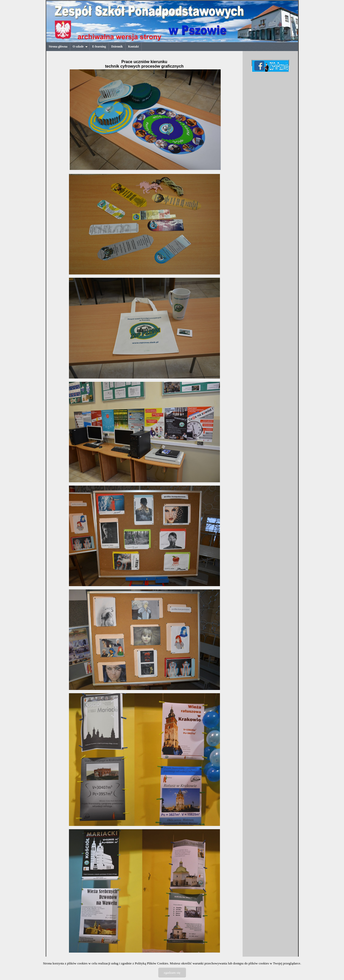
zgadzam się (172, 973)
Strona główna (58, 46)
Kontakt (133, 46)
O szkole (80, 46)
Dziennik (117, 46)
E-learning (99, 46)
